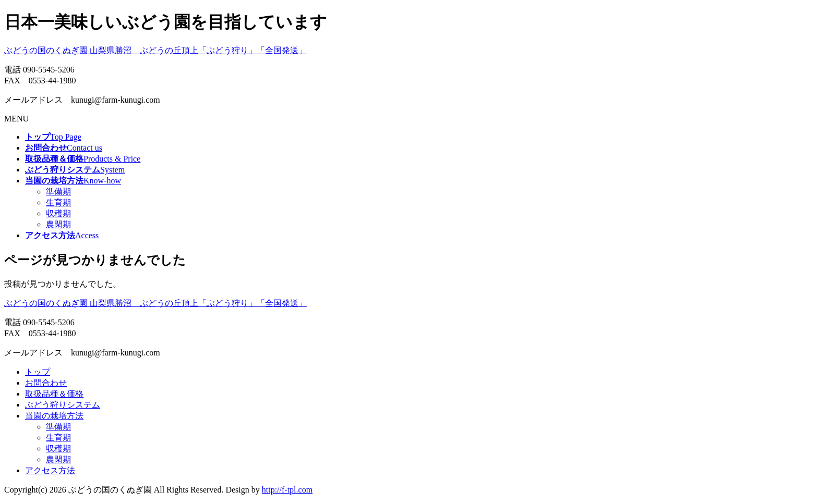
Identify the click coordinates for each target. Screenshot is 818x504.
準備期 (58, 192)
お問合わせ (46, 383)
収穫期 (58, 213)
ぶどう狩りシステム (63, 405)
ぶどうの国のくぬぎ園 (155, 50)
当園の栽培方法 (54, 416)
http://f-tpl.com (287, 490)
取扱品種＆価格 (54, 394)
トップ (38, 372)
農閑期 (58, 224)
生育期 (58, 202)
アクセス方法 (50, 470)
